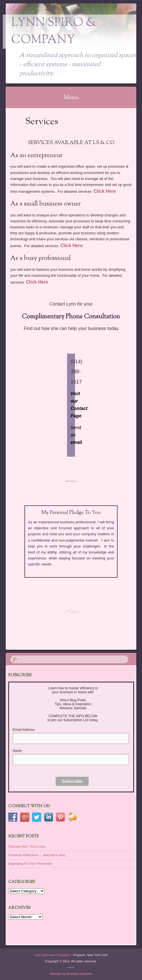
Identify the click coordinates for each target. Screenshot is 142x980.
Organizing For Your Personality (30, 864)
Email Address (24, 730)
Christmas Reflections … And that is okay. (37, 855)
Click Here (105, 191)
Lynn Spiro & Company (54, 32)
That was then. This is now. (27, 846)
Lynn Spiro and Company (52, 955)
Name (17, 751)
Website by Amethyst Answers (71, 974)
